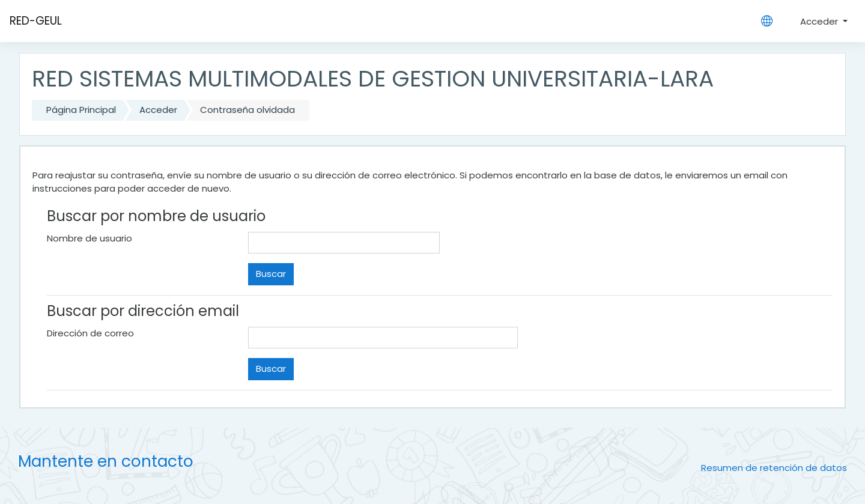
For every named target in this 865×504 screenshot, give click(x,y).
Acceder (820, 21)
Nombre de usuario (90, 238)
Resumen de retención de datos (774, 468)
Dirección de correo (90, 333)
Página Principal (81, 110)
